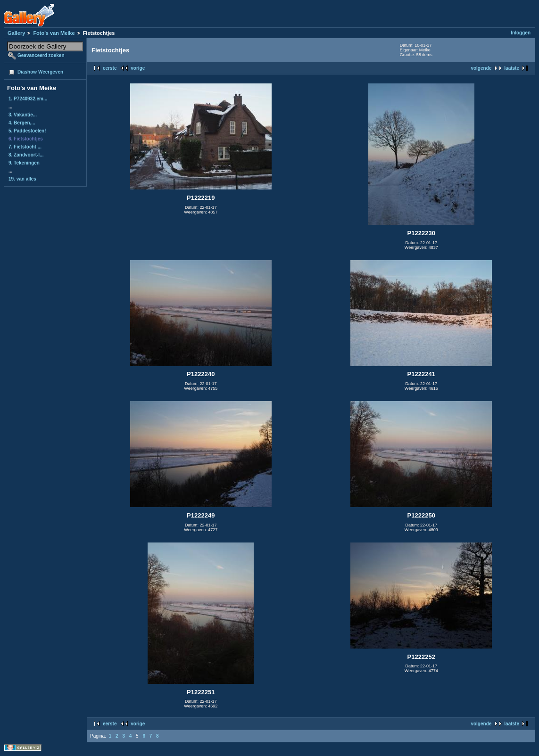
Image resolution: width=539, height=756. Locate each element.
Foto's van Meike (54, 33)
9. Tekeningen (24, 163)
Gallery (16, 33)
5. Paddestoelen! (27, 131)
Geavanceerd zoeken (41, 55)
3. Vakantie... (23, 115)
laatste (512, 68)
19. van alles (22, 179)
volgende (481, 68)
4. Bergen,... (22, 123)
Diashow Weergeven (40, 72)
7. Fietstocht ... (25, 147)
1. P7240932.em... (28, 99)
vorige (138, 68)
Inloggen (521, 33)
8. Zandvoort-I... (26, 155)
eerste (110, 68)
